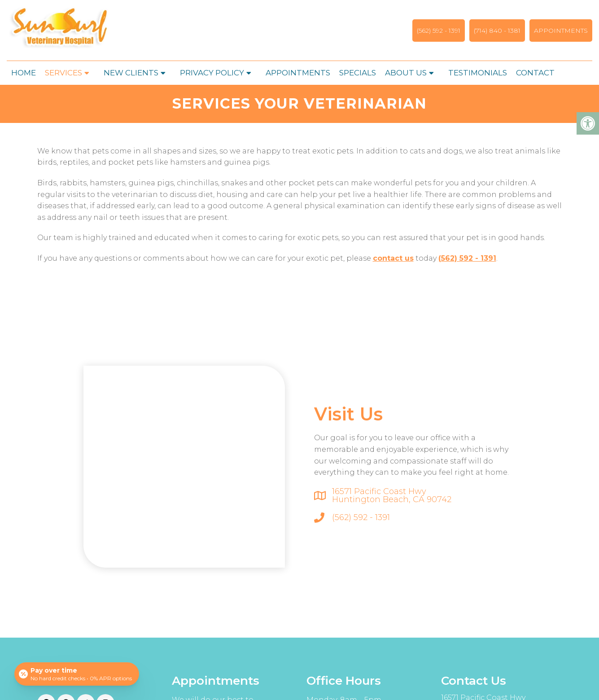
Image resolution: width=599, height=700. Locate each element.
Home (24, 73)
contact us (393, 258)
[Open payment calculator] (77, 674)
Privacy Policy (212, 73)
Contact (535, 73)
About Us (406, 73)
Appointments (561, 31)
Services (63, 73)
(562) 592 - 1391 (439, 31)
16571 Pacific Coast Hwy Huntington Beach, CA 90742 (392, 495)
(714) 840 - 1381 (497, 31)
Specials (358, 73)
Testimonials (478, 73)
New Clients (131, 73)
